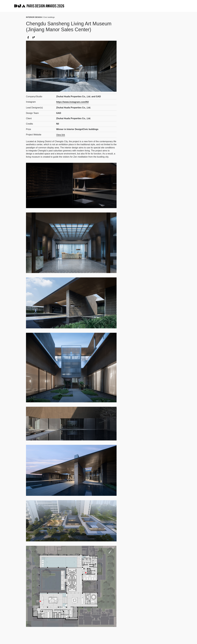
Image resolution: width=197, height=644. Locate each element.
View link (61, 135)
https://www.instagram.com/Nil (72, 102)
